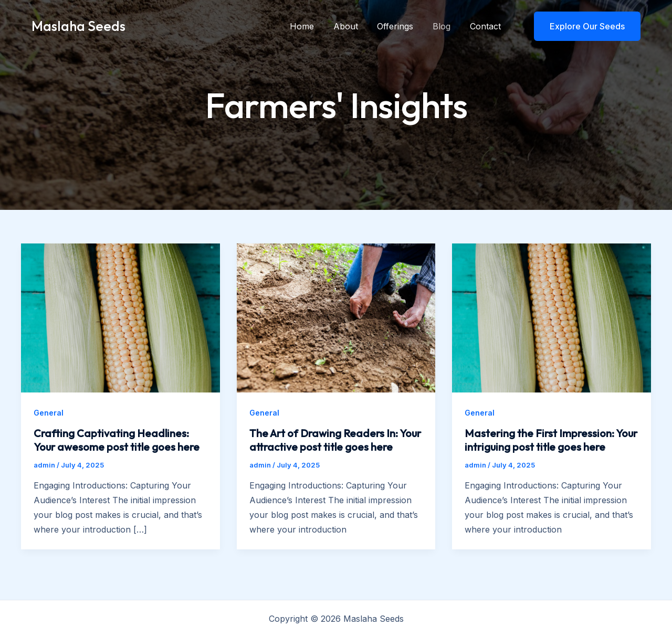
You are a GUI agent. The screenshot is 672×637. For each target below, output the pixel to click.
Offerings (401, 26)
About (354, 26)
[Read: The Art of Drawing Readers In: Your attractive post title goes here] (336, 317)
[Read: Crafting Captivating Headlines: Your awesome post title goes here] (120, 317)
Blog (445, 26)
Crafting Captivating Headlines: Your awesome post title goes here (117, 440)
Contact (486, 26)
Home (313, 26)
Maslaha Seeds (78, 26)
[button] (581, 26)
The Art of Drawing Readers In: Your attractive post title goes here (335, 440)
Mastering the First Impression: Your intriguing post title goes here (551, 440)
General (49, 413)
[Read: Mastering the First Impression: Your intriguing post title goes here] (552, 317)
